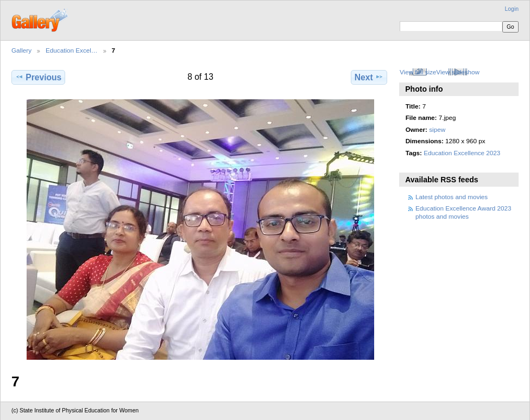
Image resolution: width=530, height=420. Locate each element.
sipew (437, 129)
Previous (38, 77)
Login (512, 9)
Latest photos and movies (452, 197)
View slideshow (458, 72)
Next (369, 77)
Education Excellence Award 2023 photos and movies (463, 212)
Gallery (21, 50)
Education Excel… (72, 50)
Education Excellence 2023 (462, 153)
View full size (418, 72)
